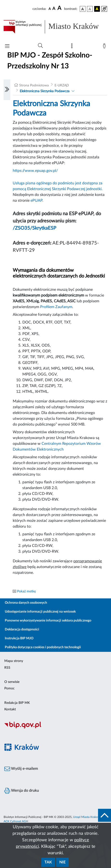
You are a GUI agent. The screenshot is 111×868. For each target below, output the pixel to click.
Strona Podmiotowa (34, 85)
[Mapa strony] (73, 47)
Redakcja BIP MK (17, 703)
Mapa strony (14, 661)
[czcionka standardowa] (50, 9)
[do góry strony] (105, 815)
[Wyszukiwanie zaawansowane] (40, 46)
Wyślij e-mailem (21, 769)
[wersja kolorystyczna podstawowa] (83, 9)
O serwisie (12, 682)
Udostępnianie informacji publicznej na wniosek (40, 612)
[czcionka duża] (60, 8)
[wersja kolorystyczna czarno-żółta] (97, 9)
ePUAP (36, 201)
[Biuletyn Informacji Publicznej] (55, 728)
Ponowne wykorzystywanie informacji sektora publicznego (48, 621)
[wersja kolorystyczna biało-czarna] (90, 9)
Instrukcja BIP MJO (19, 638)
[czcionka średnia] (54, 9)
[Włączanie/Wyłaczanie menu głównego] (7, 47)
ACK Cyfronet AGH (16, 821)
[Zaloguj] (105, 47)
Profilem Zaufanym (56, 307)
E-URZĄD (62, 85)
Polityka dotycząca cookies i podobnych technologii (43, 647)
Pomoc (9, 688)
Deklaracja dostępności (22, 629)
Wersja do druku (22, 791)
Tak (48, 862)
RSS (7, 668)
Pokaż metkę (26, 591)
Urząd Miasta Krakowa (87, 817)
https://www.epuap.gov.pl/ (35, 171)
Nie (62, 862)
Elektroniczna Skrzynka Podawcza (45, 91)
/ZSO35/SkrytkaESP (34, 228)
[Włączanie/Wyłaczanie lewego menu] (7, 90)
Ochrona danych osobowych (26, 603)
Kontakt (10, 709)
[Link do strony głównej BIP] (55, 27)
